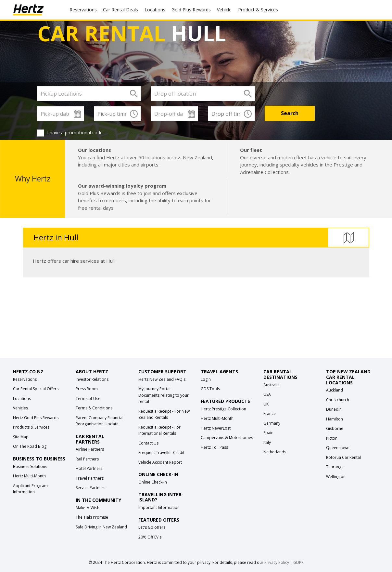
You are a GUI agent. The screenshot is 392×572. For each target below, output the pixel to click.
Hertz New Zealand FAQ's (162, 379)
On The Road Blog (30, 446)
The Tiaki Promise (92, 517)
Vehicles (20, 408)
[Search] (290, 113)
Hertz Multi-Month (29, 476)
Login (206, 379)
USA (267, 394)
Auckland (335, 390)
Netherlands (275, 452)
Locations (155, 10)
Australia (272, 385)
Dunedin (334, 409)
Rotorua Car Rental (343, 457)
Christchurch (338, 400)
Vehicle (224, 10)
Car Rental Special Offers (36, 389)
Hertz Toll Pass (214, 447)
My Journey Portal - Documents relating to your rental (164, 395)
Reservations (25, 379)
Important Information (159, 507)
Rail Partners (87, 459)
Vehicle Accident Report (160, 462)
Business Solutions (30, 466)
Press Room (87, 389)
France (270, 413)
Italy (267, 442)
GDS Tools (210, 389)
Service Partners (90, 488)
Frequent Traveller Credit (161, 452)
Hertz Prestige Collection (223, 409)
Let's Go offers (152, 527)
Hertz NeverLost (216, 428)
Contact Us (148, 443)
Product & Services (258, 10)
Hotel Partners (89, 468)
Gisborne (335, 428)
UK (266, 404)
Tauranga (335, 467)
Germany (272, 423)
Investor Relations (92, 379)
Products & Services (31, 427)
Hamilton (335, 419)
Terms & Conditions (94, 408)
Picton (332, 438)
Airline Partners (90, 449)
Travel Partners (90, 478)
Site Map (21, 437)
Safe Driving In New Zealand (101, 527)
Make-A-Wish (88, 508)
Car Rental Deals (120, 10)
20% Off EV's (150, 537)
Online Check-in (153, 482)
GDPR (298, 562)
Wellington (336, 477)
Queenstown (338, 448)
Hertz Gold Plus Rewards (36, 418)
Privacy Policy (277, 562)
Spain (268, 433)
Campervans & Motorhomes (227, 438)
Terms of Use (88, 399)
